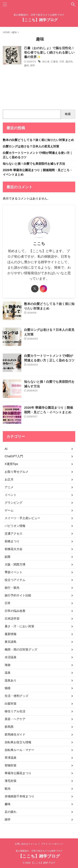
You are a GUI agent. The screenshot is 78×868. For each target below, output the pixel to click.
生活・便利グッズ (16, 696)
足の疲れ (11, 812)
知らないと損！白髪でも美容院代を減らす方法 (34, 164)
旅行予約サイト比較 (18, 595)
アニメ (9, 487)
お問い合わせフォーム (26, 844)
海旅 (8, 665)
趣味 (26, 65)
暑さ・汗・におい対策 (19, 626)
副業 (8, 557)
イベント (11, 495)
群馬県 (9, 727)
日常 (62, 62)
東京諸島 (11, 642)
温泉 (8, 673)
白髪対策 (11, 704)
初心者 (46, 62)
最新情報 (11, 634)
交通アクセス (14, 534)
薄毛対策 (11, 781)
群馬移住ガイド (15, 734)
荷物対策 (11, 765)
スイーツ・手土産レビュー (22, 518)
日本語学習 (12, 619)
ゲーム (9, 510)
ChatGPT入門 (14, 456)
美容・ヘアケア (15, 719)
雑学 (33, 65)
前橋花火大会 (14, 549)
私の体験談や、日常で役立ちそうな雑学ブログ (39, 851)
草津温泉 (11, 758)
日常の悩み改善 (15, 611)
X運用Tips (11, 464)
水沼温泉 (11, 657)
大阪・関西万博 (15, 564)
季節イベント (14, 572)
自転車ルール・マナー (19, 750)
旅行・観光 (12, 588)
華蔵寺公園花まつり (18, 773)
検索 (68, 114)
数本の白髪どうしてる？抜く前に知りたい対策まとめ (38, 140)
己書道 (54, 62)
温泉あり (11, 680)
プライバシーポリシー (52, 844)
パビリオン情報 (15, 526)
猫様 (8, 688)
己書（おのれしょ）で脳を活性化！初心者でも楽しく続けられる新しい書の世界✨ (49, 53)
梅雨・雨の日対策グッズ (21, 649)
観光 (8, 789)
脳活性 (69, 62)
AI (6, 449)
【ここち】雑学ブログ (39, 20)
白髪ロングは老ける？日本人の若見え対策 (31, 146)
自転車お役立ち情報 (18, 742)
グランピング (14, 503)
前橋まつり (12, 541)
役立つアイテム (15, 580)
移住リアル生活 (15, 711)
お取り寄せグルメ (16, 472)
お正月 (9, 479)
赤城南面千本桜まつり (19, 796)
